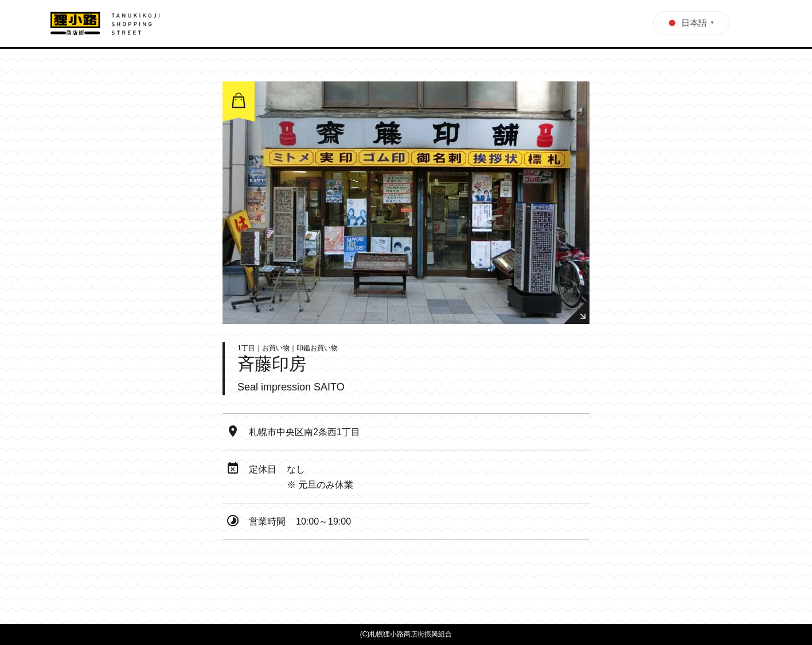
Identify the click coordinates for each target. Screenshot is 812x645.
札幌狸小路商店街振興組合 (411, 634)
